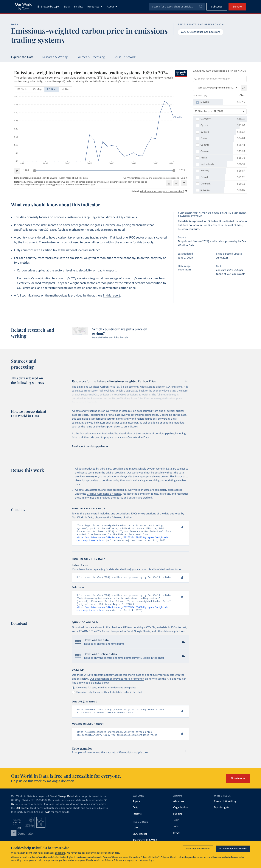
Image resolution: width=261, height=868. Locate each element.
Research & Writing (55, 57)
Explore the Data (22, 57)
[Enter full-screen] (184, 183)
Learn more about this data (73, 178)
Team (176, 826)
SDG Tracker (140, 840)
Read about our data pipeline (90, 447)
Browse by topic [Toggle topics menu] (48, 7)
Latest (136, 834)
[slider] (35, 171)
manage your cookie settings (138, 860)
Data (67, 7)
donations (60, 853)
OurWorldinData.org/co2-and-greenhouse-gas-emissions (151, 178)
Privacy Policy (112, 860)
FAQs (47, 818)
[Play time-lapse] (17, 171)
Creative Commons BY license (104, 494)
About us (179, 808)
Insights (79, 7)
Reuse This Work (125, 57)
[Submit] (200, 7)
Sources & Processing (91, 57)
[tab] (22, 89)
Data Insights (222, 814)
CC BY (184, 178)
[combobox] (177, 7)
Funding (178, 820)
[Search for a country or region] (220, 79)
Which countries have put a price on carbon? (162, 191)
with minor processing (225, 242)
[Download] (169, 183)
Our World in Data (24, 7)
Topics (136, 808)
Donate (237, 7)
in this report (112, 296)
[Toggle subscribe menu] (217, 7)
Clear (243, 95)
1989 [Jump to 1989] (26, 171)
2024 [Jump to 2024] (182, 171)
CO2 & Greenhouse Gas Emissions (201, 32)
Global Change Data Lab (64, 803)
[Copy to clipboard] (178, 527)
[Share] (176, 183)
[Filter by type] (220, 111)
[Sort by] (216, 88)
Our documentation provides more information (117, 684)
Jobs (176, 833)
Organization (181, 814)
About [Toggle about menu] (112, 7)
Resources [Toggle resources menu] (95, 7)
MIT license (22, 814)
